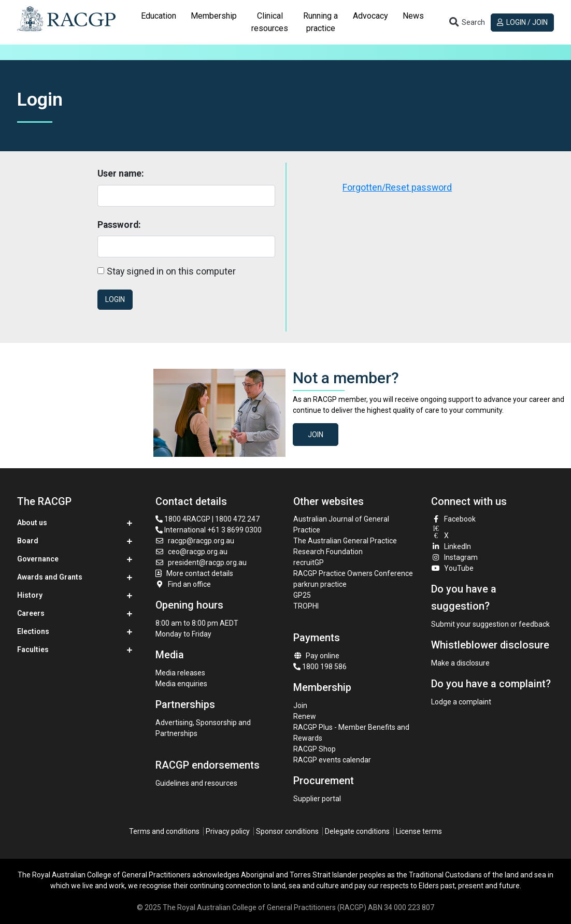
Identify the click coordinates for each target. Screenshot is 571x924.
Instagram (454, 557)
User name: (121, 174)
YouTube (452, 568)
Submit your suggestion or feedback (490, 624)
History (30, 595)
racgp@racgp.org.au (195, 541)
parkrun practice (320, 584)
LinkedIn (451, 546)
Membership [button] (214, 16)
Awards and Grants (50, 577)
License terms (419, 831)
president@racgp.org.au (201, 562)
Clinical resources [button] (270, 22)
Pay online (317, 656)
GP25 (303, 595)
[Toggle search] (466, 22)
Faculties (33, 649)
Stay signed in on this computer (171, 271)
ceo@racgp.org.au (192, 552)
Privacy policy (228, 831)
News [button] (413, 16)
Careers (31, 613)
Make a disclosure (460, 663)
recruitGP (309, 562)
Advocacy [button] (370, 16)
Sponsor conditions (287, 831)
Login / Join (523, 22)
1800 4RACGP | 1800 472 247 (208, 519)
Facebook (453, 519)
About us (32, 523)
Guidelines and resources (196, 783)
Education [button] (159, 16)
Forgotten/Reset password (397, 187)
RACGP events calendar (332, 760)
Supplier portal (317, 799)
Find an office (183, 584)
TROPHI (306, 606)
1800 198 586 (320, 667)
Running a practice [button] (320, 22)
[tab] (159, 22)
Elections (33, 631)
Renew (305, 716)
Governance (38, 559)
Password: (119, 225)
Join (316, 435)
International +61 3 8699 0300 (209, 530)
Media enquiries (181, 684)
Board (28, 541)
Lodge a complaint (461, 702)
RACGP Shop (315, 749)
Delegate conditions (357, 831)
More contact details (200, 573)
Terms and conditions (164, 831)
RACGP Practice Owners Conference (353, 573)
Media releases (180, 673)
